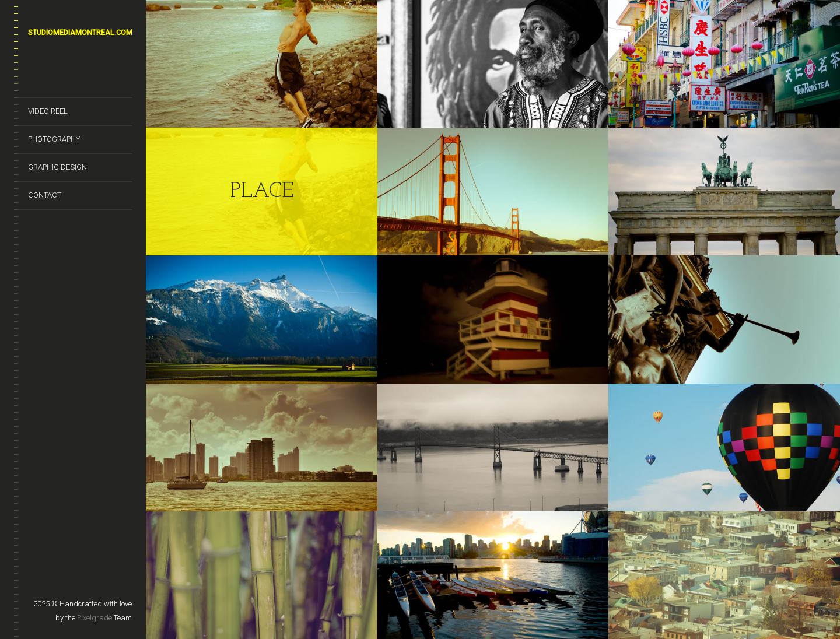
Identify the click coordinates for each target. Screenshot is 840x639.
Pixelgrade (94, 618)
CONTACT (45, 195)
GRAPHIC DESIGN (57, 167)
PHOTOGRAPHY (54, 139)
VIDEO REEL (48, 111)
